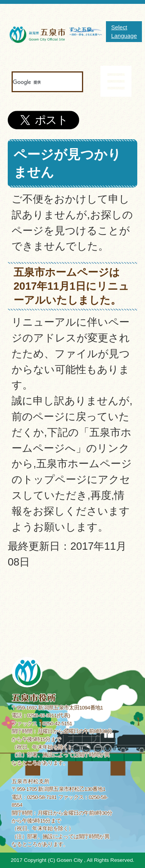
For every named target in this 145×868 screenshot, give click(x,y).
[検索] (38, 82)
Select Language (124, 31)
